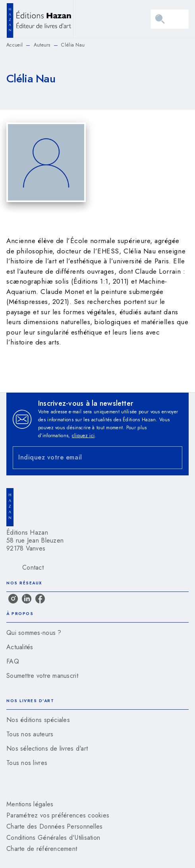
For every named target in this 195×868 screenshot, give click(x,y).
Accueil (14, 45)
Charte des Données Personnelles (54, 826)
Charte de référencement (42, 849)
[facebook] (40, 599)
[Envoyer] (173, 457)
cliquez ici (83, 436)
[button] (97, 633)
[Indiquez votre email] (88, 458)
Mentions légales (30, 804)
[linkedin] (27, 599)
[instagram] (13, 599)
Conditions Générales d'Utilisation (53, 838)
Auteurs (42, 45)
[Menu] (170, 19)
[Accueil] (40, 19)
